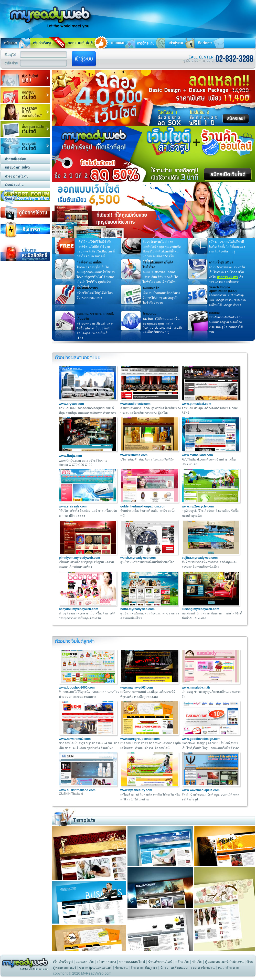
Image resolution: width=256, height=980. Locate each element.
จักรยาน (121, 967)
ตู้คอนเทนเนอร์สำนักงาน (224, 962)
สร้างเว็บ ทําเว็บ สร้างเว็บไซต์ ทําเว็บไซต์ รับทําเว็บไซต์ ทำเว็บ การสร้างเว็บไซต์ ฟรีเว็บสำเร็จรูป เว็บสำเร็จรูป (47, 14)
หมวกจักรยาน (229, 967)
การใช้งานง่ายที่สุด (89, 262)
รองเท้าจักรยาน (203, 967)
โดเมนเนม (150, 314)
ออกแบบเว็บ (85, 962)
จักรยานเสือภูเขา (144, 967)
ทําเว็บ (197, 962)
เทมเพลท (118, 43)
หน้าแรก (15, 43)
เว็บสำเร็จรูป (63, 962)
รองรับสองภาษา (87, 288)
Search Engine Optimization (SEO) (223, 289)
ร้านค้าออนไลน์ (160, 962)
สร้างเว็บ (182, 962)
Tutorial (214, 313)
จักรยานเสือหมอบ (174, 967)
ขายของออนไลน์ (132, 962)
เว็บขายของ (107, 962)
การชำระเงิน (150, 43)
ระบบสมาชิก (151, 288)
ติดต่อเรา (209, 43)
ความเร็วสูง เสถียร (221, 262)
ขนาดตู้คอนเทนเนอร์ (95, 967)
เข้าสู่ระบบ (180, 43)
